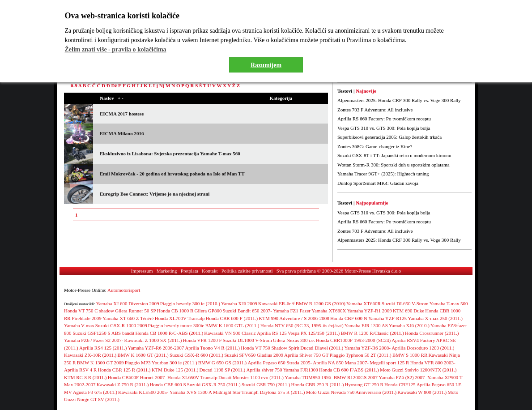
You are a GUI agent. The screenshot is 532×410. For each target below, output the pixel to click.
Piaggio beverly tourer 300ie (176, 325)
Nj (162, 85)
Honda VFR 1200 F (202, 340)
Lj (155, 85)
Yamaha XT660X (329, 311)
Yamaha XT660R (364, 303)
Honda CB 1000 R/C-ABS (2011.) (169, 333)
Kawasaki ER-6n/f (277, 303)
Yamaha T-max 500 (449, 303)
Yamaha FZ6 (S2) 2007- (402, 377)
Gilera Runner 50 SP (135, 311)
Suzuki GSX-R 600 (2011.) (196, 355)
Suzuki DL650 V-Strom (405, 303)
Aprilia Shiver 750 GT (306, 355)
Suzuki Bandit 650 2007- (247, 311)
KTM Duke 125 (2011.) (175, 370)
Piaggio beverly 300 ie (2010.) (190, 303)
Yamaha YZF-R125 (387, 318)
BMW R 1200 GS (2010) (321, 303)
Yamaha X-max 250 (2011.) (435, 318)
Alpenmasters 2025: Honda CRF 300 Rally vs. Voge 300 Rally (399, 100)
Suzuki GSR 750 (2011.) (266, 384)
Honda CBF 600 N (349, 318)
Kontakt (210, 271)
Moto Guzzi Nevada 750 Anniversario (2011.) (351, 392)
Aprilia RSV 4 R (80, 370)
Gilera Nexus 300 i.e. (294, 340)
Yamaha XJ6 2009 (239, 303)
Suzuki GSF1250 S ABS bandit (103, 333)
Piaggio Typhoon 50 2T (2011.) (361, 355)
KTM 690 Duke (409, 311)
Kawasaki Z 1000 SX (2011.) (153, 340)
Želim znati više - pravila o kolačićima (116, 49)
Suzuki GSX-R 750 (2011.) (214, 384)
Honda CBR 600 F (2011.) (232, 318)
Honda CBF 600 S (168, 384)
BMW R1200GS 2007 (356, 377)
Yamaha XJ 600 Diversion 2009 (128, 303)
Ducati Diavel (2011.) (322, 348)
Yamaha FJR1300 (301, 370)
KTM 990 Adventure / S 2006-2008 (294, 318)
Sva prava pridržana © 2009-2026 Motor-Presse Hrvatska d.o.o (339, 271)
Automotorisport (124, 290)
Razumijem (266, 65)
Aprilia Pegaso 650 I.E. (440, 384)
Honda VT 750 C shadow (89, 311)
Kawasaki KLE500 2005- (143, 392)
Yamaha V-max (79, 325)
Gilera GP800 (208, 311)
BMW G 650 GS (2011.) (222, 363)
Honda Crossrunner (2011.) (432, 333)
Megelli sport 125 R (389, 363)
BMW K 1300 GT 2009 (100, 363)
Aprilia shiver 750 (264, 370)
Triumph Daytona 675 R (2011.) (273, 392)
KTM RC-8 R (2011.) (85, 377)
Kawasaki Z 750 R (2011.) (123, 384)
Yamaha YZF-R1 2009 (370, 311)
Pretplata (189, 271)
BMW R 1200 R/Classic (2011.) (372, 333)
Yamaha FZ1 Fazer (292, 311)
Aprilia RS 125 (272, 333)
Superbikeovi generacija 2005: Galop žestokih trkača (389, 137)
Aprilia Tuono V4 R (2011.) (212, 348)
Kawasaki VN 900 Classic (230, 333)
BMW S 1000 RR (410, 355)
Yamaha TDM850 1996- (309, 377)
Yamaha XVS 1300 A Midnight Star (205, 392)
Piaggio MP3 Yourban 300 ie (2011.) (161, 363)
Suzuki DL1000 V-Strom (247, 340)
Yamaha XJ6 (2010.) (409, 325)
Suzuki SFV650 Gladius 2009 (254, 355)
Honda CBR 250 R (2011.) (318, 384)
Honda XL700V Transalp (180, 318)
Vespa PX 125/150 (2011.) (314, 333)
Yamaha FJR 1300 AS (366, 325)
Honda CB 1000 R (175, 311)
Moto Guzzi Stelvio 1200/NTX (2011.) (418, 370)
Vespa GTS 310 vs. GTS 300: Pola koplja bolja (384, 128)
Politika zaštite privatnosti (247, 271)
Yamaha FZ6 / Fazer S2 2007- (94, 340)
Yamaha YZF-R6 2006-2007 (156, 348)
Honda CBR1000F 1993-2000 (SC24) (353, 340)
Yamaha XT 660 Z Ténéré (128, 318)
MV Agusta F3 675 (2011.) (91, 392)
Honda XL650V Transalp (192, 377)
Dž (114, 85)
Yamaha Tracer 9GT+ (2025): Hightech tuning (383, 174)
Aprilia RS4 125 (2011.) (103, 348)
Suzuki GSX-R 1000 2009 (121, 325)
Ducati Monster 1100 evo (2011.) (251, 377)
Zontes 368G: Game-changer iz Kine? (375, 146)
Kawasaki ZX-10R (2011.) (90, 355)
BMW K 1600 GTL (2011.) (232, 325)
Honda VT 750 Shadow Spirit (270, 348)
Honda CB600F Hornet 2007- (137, 377)
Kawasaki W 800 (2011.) (422, 392)
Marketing (167, 271)
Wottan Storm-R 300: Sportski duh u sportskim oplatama (394, 165)
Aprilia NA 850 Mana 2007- (341, 363)
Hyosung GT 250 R (364, 384)
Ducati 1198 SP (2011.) (223, 370)
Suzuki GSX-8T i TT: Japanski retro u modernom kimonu (394, 155)
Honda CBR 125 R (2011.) (124, 370)
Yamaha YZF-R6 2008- (367, 348)
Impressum (142, 271)
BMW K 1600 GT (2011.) (143, 355)
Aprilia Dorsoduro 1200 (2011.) (423, 348)
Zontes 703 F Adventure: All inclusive (375, 110)
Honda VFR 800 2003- (433, 363)
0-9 (74, 85)
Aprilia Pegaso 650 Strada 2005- (280, 363)
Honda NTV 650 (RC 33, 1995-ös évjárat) (302, 325)
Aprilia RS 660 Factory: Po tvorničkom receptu (384, 119)
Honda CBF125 (400, 384)
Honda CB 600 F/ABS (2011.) (349, 370)
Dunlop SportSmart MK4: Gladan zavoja (378, 183)
